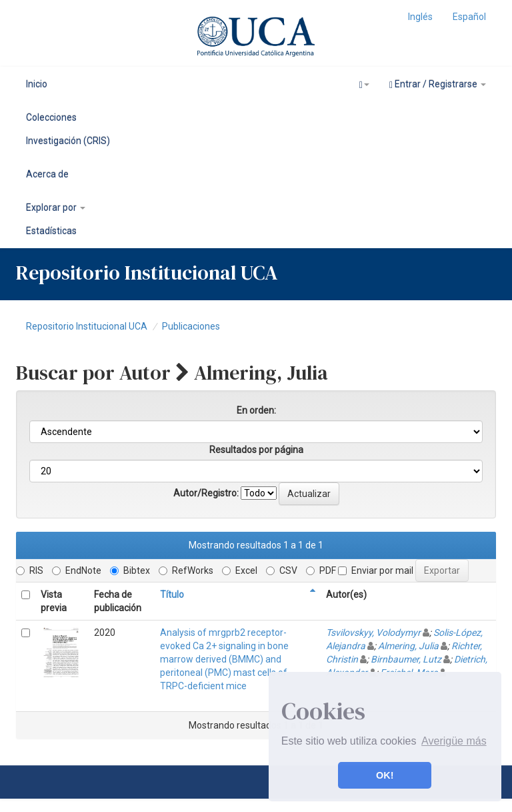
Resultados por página (256, 450)
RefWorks (186, 570)
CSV (282, 570)
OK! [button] (385, 775)
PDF (321, 570)
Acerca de (47, 174)
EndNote (77, 570)
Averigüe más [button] (454, 741)
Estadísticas (51, 231)
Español (469, 17)
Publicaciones (191, 326)
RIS (30, 570)
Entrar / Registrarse (438, 84)
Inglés (420, 17)
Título (172, 594)
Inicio (37, 84)
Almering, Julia (408, 646)
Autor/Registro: (206, 493)
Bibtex (130, 570)
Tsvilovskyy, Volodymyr (373, 633)
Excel (240, 570)
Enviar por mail (376, 570)
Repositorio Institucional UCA (87, 326)
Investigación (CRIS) (68, 141)
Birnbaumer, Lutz (406, 659)
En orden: (256, 410)
